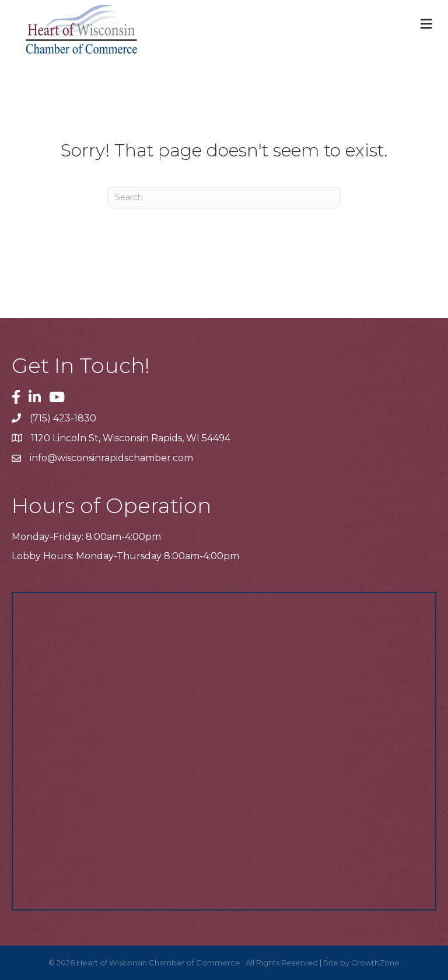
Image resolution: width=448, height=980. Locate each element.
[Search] (224, 197)
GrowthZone (375, 962)
